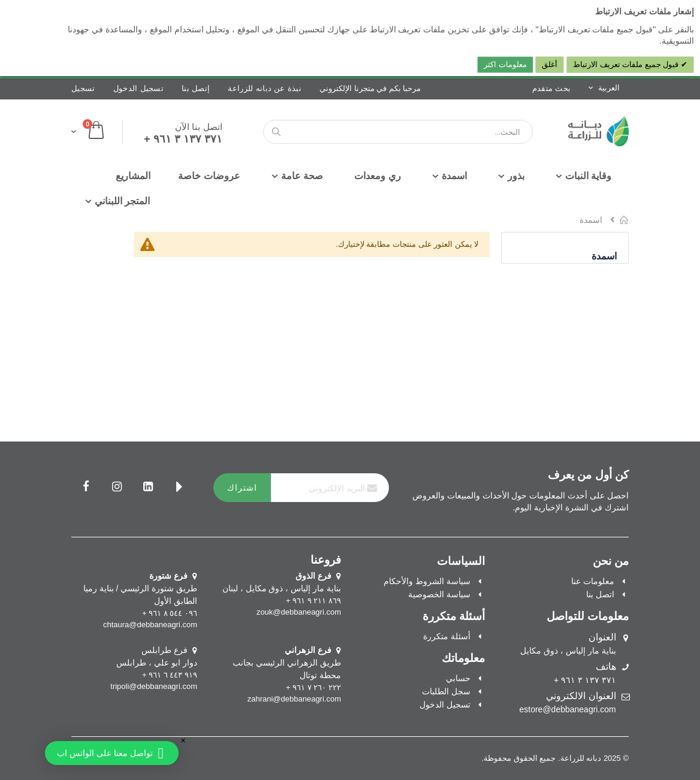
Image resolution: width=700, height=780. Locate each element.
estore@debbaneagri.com (567, 709)
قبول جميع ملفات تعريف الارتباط (627, 64)
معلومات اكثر (505, 64)
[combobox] (398, 132)
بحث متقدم (552, 88)
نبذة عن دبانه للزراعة (265, 88)
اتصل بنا (600, 594)
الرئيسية (624, 220)
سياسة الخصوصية (439, 594)
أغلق (550, 64)
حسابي (458, 678)
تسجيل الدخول (139, 88)
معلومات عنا (593, 581)
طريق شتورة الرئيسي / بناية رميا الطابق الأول (140, 588)
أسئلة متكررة (447, 636)
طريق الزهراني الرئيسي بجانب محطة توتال (287, 663)
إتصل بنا (196, 88)
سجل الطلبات (446, 691)
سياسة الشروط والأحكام (427, 581)
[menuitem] (133, 176)
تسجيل (83, 88)
